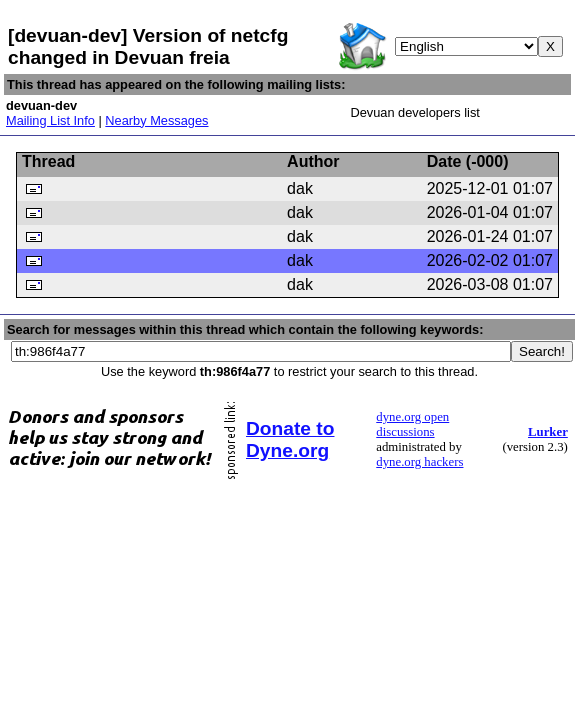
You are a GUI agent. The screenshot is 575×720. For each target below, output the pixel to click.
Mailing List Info (50, 120)
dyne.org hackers (419, 462)
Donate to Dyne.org (290, 439)
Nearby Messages (156, 120)
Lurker (548, 432)
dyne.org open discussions (412, 424)
